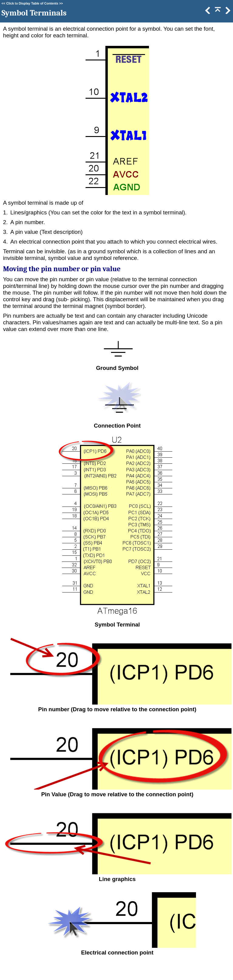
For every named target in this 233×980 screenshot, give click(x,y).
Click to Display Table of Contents (32, 3)
